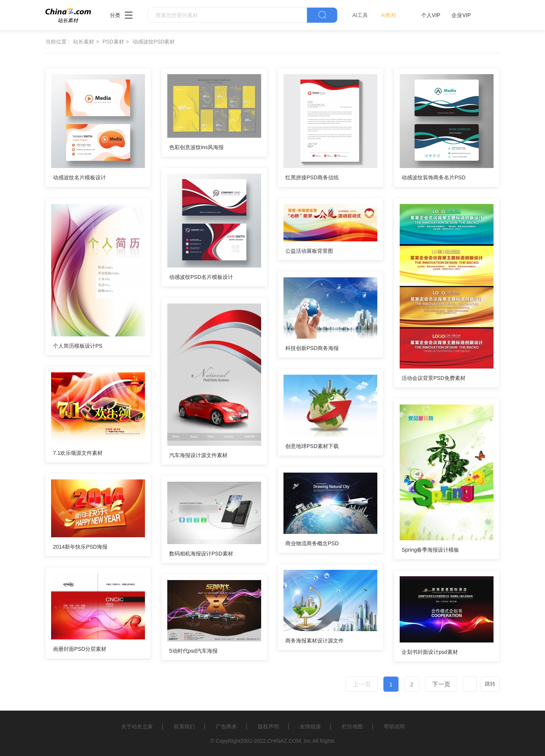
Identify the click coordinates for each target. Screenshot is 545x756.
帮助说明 (394, 726)
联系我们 (184, 726)
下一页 (441, 684)
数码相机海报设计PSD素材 (201, 554)
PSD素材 (113, 42)
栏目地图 (352, 726)
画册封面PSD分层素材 (80, 649)
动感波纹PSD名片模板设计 (201, 277)
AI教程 (389, 15)
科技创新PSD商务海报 (312, 348)
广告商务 (226, 726)
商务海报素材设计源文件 (315, 641)
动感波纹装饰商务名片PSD (434, 177)
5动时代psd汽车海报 (193, 651)
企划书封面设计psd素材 (430, 652)
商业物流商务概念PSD (312, 543)
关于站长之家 (137, 726)
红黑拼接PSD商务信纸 (312, 177)
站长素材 (84, 42)
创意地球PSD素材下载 (312, 446)
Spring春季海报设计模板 (430, 550)
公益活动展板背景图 (309, 251)
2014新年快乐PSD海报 (80, 547)
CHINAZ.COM (284, 741)
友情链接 (310, 726)
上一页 (362, 684)
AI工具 (360, 15)
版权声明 (268, 726)
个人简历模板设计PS (78, 346)
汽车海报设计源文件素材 (198, 455)
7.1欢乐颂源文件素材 (78, 453)
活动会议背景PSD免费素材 (434, 378)
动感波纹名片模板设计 (79, 177)
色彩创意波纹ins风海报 (196, 147)
